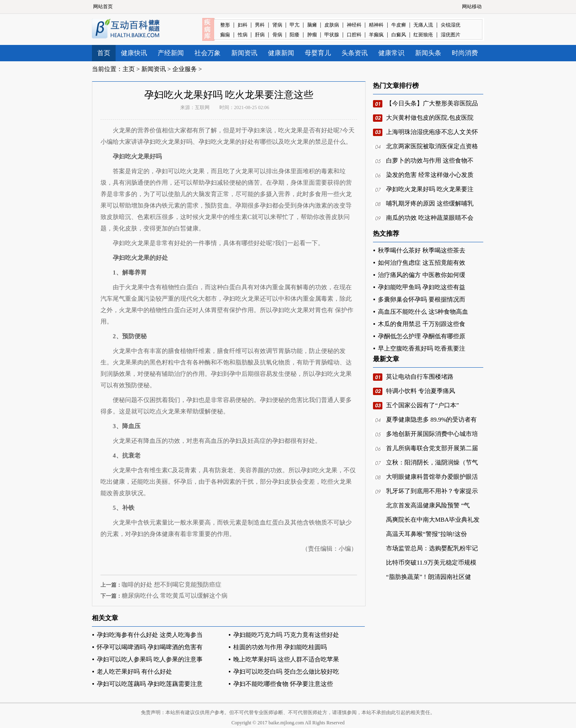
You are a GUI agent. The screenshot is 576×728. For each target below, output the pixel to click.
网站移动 (472, 7)
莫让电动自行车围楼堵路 (420, 377)
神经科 (354, 25)
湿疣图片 (451, 35)
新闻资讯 (244, 53)
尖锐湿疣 (451, 25)
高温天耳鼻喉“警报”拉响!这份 (426, 534)
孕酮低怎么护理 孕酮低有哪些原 (422, 336)
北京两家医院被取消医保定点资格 (432, 146)
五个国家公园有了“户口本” (422, 405)
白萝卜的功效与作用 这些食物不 (430, 161)
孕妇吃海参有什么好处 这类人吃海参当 (150, 635)
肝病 (260, 35)
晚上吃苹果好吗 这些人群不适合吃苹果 (286, 659)
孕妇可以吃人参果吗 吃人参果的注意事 (150, 659)
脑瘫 (312, 25)
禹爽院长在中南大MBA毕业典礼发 (433, 520)
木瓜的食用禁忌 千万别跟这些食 (422, 324)
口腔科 (354, 35)
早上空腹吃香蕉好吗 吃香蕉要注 (422, 348)
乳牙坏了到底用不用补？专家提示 (432, 491)
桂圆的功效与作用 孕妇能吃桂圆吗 (280, 647)
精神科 (376, 25)
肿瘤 (312, 35)
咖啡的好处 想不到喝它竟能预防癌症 (172, 585)
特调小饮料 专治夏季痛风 (421, 391)
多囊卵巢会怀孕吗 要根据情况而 (422, 299)
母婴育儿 (318, 53)
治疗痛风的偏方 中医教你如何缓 (422, 275)
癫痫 (225, 35)
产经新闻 (171, 53)
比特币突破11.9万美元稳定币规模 (431, 563)
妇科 (243, 25)
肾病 (277, 25)
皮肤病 (332, 25)
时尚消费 (465, 53)
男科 (260, 25)
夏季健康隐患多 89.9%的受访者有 (432, 420)
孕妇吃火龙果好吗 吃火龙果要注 (430, 189)
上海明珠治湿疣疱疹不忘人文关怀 (432, 132)
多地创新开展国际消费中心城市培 (432, 434)
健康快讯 (134, 53)
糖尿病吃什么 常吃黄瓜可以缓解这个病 (175, 596)
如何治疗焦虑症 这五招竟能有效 (422, 263)
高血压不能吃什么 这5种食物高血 (423, 312)
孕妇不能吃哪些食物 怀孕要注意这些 (283, 684)
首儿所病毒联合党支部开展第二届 (432, 448)
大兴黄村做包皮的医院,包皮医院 (430, 118)
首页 (104, 53)
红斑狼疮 (423, 35)
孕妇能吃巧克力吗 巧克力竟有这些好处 (286, 635)
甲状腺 (332, 35)
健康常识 (391, 53)
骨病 (277, 35)
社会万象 (208, 53)
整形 (225, 25)
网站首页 (103, 7)
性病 (243, 35)
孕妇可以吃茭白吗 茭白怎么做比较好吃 (286, 672)
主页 (129, 69)
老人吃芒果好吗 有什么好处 (134, 672)
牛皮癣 (399, 25)
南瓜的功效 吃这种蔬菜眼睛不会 (430, 218)
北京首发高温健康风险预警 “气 (428, 505)
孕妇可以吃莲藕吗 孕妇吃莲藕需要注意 (150, 684)
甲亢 (295, 25)
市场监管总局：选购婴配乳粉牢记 (432, 548)
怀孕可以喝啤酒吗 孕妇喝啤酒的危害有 (150, 647)
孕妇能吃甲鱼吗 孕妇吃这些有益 (422, 287)
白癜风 (399, 35)
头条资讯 (355, 53)
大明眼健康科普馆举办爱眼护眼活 (432, 477)
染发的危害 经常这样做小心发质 (430, 175)
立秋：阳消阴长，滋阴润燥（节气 (432, 462)
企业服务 (185, 69)
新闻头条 (428, 53)
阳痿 (295, 35)
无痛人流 (423, 25)
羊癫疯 (376, 35)
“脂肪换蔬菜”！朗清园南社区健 (429, 577)
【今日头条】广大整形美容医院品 (432, 103)
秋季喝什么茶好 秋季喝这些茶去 (422, 250)
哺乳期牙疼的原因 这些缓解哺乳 (430, 203)
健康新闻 (281, 53)
